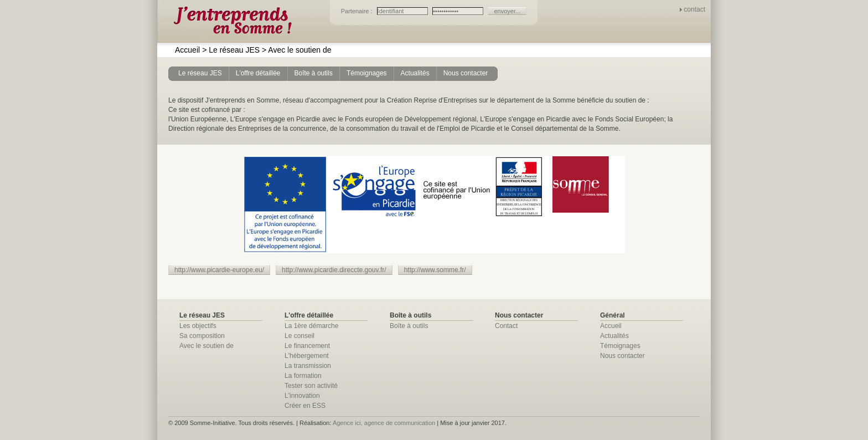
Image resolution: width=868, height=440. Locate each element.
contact (694, 9)
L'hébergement (307, 356)
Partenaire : (358, 11)
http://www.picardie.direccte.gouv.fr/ (334, 270)
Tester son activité (311, 386)
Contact (506, 326)
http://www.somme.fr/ (435, 270)
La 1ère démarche (311, 326)
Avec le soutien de (296, 50)
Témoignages (620, 346)
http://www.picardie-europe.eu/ (219, 270)
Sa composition (202, 336)
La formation (303, 376)
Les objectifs (198, 326)
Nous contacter (622, 356)
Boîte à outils (409, 326)
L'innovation (302, 396)
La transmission (308, 366)
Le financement (307, 346)
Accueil (187, 50)
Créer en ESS (305, 406)
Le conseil (299, 336)
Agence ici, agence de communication (384, 423)
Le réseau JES (231, 50)
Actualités (614, 336)
